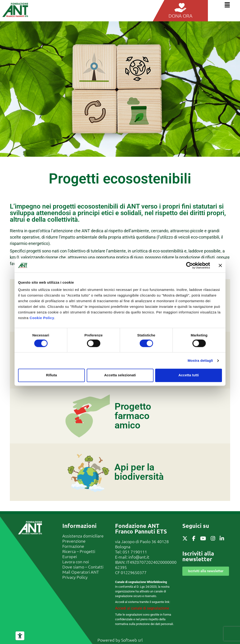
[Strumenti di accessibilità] (20, 636)
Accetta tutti (189, 375)
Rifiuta (51, 375)
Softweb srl (132, 640)
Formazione (73, 546)
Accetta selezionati (120, 375)
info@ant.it (139, 557)
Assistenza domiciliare (83, 536)
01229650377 (134, 572)
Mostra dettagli (200, 360)
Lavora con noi (76, 562)
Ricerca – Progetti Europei (79, 554)
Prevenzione (74, 541)
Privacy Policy (75, 577)
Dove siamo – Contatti (83, 567)
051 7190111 (135, 552)
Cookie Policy (42, 318)
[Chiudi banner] (220, 265)
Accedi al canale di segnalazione (142, 608)
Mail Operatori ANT (81, 572)
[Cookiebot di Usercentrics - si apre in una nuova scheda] (189, 265)
